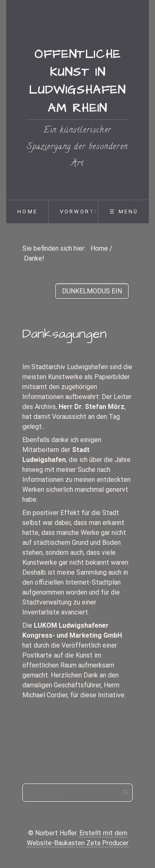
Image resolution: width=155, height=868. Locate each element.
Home (27, 212)
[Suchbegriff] (77, 793)
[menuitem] (27, 212)
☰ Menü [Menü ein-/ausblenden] (124, 212)
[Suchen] (126, 793)
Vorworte (80, 212)
